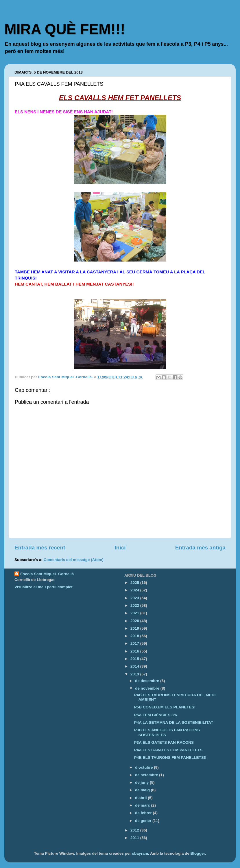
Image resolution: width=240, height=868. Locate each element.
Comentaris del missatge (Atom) (74, 560)
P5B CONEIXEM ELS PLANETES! (165, 707)
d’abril (141, 798)
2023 (135, 598)
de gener (144, 821)
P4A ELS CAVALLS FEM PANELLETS (168, 750)
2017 (135, 643)
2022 (135, 605)
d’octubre (144, 767)
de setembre (147, 775)
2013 (135, 674)
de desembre (148, 681)
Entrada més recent (40, 548)
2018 (135, 636)
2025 (135, 583)
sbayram (140, 853)
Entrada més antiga (200, 548)
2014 (135, 666)
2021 (135, 613)
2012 (135, 830)
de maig (143, 790)
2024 (135, 590)
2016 (135, 651)
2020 (135, 621)
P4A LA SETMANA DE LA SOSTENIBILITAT (174, 722)
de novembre (148, 688)
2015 (135, 659)
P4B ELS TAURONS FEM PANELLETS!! (170, 758)
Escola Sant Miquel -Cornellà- (48, 574)
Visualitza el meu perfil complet (44, 587)
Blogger (198, 853)
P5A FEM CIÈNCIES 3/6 (156, 715)
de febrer (144, 813)
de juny (142, 782)
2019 (135, 628)
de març (143, 805)
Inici (120, 548)
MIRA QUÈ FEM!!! (65, 29)
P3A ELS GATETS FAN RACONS (164, 742)
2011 (135, 838)
